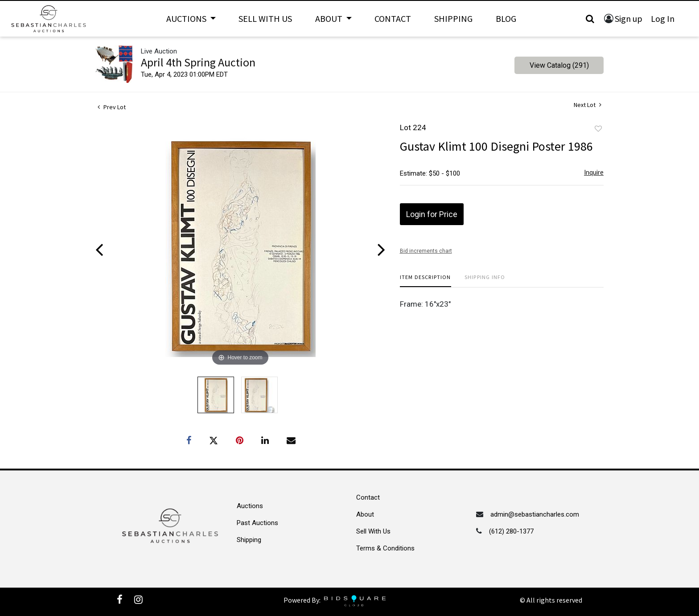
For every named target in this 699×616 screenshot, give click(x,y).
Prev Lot (112, 107)
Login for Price (432, 214)
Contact (393, 18)
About (365, 514)
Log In (663, 18)
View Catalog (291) (559, 65)
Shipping (453, 18)
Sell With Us (265, 18)
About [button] (330, 18)
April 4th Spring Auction (198, 62)
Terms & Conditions (385, 548)
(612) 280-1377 (511, 531)
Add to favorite (598, 129)
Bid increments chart (426, 251)
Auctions (250, 506)
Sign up (629, 18)
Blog (506, 18)
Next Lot (588, 105)
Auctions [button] (187, 18)
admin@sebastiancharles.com (535, 514)
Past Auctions (257, 523)
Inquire (594, 172)
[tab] (426, 281)
